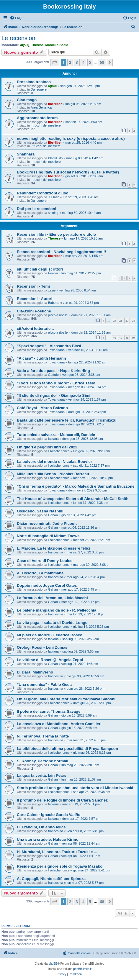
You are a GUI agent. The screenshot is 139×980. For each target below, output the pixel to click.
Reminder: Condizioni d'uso (43, 193)
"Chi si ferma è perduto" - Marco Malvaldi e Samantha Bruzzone (76, 486)
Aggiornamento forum (37, 118)
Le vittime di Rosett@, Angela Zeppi (50, 660)
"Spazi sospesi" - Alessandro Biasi (49, 346)
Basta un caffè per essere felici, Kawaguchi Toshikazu (67, 420)
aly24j (25, 45)
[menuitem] (16, 18)
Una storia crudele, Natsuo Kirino (48, 839)
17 (121, 338)
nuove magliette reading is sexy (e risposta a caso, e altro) (71, 139)
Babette (54, 303)
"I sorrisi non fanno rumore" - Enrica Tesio (56, 383)
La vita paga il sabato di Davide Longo (52, 623)
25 (115, 321)
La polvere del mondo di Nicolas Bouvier (54, 462)
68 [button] (102, 62)
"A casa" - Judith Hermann (41, 358)
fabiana (53, 439)
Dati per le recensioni (36, 209)
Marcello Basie (57, 45)
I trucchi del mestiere (46, 125)
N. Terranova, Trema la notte (43, 736)
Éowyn (53, 273)
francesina (56, 552)
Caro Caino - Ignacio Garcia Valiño (49, 815)
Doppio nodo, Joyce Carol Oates (47, 585)
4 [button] (83, 62)
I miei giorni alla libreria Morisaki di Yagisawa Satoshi (66, 699)
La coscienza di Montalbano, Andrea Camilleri (59, 724)
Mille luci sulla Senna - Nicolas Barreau (53, 474)
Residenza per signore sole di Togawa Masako (60, 866)
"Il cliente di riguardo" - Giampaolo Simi (54, 395)
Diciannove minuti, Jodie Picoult (47, 523)
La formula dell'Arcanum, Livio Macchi (52, 598)
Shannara (26, 154)
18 (127, 338)
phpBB (53, 964)
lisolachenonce (59, 451)
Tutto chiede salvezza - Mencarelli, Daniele (56, 435)
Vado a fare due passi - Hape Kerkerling (53, 371)
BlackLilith (55, 158)
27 (127, 321)
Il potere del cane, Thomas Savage (49, 711)
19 (133, 338)
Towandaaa (56, 350)
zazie (52, 290)
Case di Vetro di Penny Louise (45, 561)
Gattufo (53, 375)
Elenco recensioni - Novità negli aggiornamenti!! (62, 252)
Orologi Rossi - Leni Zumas (42, 647)
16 (115, 338)
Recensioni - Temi (33, 286)
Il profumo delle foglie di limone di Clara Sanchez (62, 800)
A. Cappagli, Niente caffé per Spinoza (51, 879)
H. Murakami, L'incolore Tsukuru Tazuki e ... (57, 852)
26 (121, 321)
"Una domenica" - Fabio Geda (44, 685)
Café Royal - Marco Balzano (42, 408)
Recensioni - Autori (35, 299)
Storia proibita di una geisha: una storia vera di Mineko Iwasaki (75, 788)
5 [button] (90, 62)
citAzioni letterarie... (35, 328)
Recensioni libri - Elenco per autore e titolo (56, 234)
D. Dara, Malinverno (35, 672)
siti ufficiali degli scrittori (40, 269)
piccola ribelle (58, 315)
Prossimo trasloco (34, 82)
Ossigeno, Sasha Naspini (40, 511)
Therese (37, 45)
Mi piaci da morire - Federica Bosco (50, 635)
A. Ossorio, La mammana (40, 573)
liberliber (55, 104)
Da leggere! (39, 89)
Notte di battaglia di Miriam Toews (48, 536)
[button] (55, 62)
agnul (52, 86)
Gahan (53, 515)
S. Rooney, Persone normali (42, 761)
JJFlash (54, 197)
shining (53, 213)
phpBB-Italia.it (82, 969)
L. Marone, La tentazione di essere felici (53, 548)
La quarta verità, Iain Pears (42, 775)
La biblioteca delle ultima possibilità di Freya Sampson (67, 749)
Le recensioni (19, 38)
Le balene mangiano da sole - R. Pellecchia (57, 610)
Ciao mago (27, 100)
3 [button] (77, 62)
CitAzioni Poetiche (34, 311)
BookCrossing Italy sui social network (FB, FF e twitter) (68, 172)
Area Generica (41, 107)
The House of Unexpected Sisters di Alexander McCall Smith (73, 499)
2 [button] (70, 62)
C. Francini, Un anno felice (41, 827)
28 (133, 321)
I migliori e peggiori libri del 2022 (47, 447)
